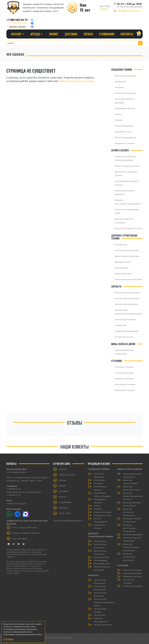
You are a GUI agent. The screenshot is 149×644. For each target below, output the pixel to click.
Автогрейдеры (122, 268)
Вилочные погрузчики (125, 76)
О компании (107, 34)
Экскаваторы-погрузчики (127, 250)
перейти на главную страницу (76, 81)
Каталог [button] (16, 34)
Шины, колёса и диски (129, 469)
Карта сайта (65, 513)
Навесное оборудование (127, 331)
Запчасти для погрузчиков (127, 293)
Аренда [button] (35, 34)
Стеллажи (122, 565)
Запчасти (93, 575)
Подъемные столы (123, 132)
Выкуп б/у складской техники (128, 228)
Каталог (63, 469)
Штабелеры (120, 81)
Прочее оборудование (126, 137)
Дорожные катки (123, 262)
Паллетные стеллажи (125, 390)
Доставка (71, 34)
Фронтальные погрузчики (127, 256)
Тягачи (118, 114)
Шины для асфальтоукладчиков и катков (133, 496)
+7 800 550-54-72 (17, 20)
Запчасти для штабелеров (127, 298)
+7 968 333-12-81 (19, 23)
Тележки (119, 120)
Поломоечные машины (126, 93)
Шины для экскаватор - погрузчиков (129, 512)
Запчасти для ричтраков (126, 304)
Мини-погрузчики (123, 274)
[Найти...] (74, 43)
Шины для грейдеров (133, 534)
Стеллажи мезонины (124, 373)
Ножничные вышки (124, 126)
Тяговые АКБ (121, 325)
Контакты (127, 34)
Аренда (62, 480)
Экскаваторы (121, 244)
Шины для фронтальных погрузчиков (129, 528)
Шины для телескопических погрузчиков (131, 547)
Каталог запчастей (124, 337)
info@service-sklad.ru (129, 11)
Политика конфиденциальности (68, 521)
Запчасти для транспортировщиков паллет (104, 602)
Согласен (8, 639)
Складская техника (99, 469)
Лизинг (54, 34)
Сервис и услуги (67, 475)
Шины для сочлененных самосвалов (129, 557)
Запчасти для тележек (125, 319)
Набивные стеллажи (124, 379)
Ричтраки (119, 87)
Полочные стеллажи (124, 367)
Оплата (88, 34)
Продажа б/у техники (125, 143)
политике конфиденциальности (17, 632)
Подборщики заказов (125, 108)
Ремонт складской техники (127, 166)
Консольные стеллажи (125, 384)
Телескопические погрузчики (129, 279)
